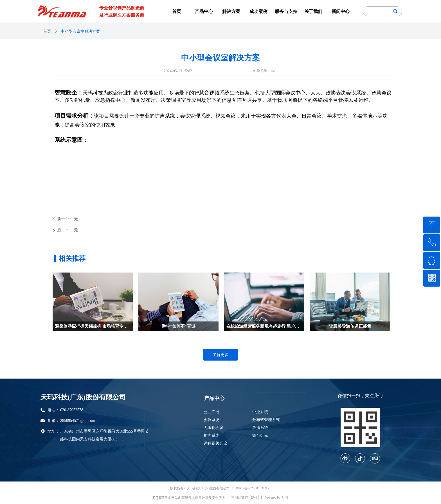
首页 (47, 31)
